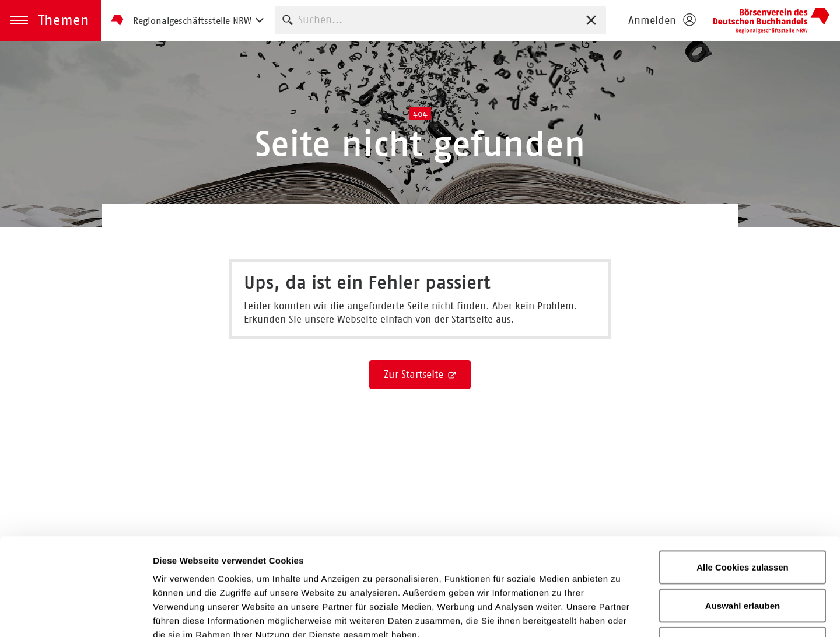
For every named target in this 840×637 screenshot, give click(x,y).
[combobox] (440, 20)
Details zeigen (620, 614)
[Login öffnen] (661, 20)
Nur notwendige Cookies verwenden (743, 553)
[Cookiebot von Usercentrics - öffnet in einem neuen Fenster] (76, 614)
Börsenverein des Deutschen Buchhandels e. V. (771, 20)
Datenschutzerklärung (386, 552)
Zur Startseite (415, 374)
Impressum (493, 552)
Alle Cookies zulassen (743, 470)
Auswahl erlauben (743, 508)
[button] (51, 20)
